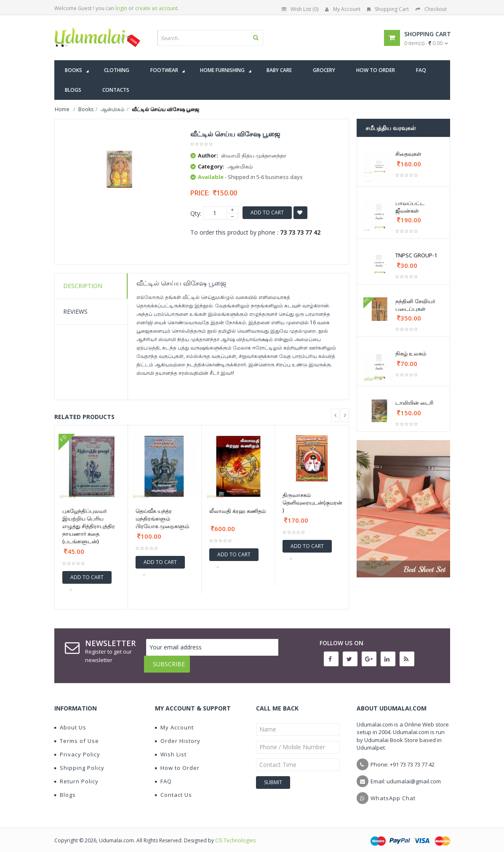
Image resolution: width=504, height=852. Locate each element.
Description (83, 286)
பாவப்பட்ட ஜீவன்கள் (410, 207)
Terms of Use (77, 734)
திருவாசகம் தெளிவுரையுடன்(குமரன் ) (312, 502)
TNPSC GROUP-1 (416, 255)
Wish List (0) (300, 9)
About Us (70, 721)
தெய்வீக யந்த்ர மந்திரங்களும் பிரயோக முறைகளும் (162, 518)
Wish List (171, 748)
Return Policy (76, 775)
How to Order (177, 761)
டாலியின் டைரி (414, 403)
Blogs (65, 788)
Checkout (431, 9)
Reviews (75, 311)
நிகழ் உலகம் (411, 353)
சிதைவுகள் (408, 154)
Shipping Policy (79, 761)
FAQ (163, 775)
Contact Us (173, 788)
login (121, 8)
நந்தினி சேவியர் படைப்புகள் (415, 305)
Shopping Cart (388, 9)
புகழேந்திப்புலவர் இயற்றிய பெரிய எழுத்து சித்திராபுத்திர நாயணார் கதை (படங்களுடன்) (89, 526)
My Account (343, 9)
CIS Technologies (235, 834)
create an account (156, 8)
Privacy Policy (77, 748)
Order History (178, 734)
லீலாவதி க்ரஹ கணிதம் (237, 511)
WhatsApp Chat (393, 792)
